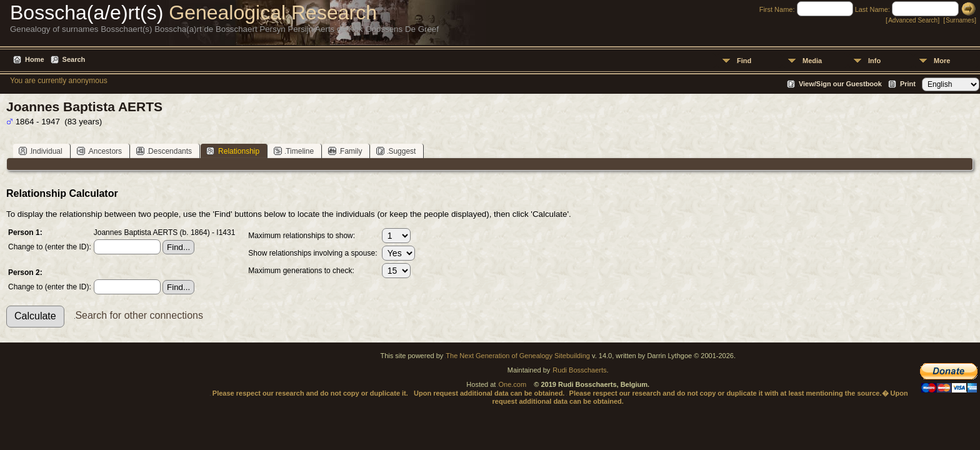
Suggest (396, 151)
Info (874, 61)
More (942, 61)
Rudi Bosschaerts (579, 370)
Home (35, 59)
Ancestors (99, 151)
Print (908, 84)
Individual (41, 151)
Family (345, 151)
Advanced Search (913, 20)
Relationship (233, 151)
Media (812, 61)
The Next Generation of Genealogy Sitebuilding (518, 356)
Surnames (960, 20)
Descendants (164, 151)
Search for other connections (139, 315)
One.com (512, 384)
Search (74, 59)
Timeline (294, 151)
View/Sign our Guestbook (840, 84)
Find (744, 61)
